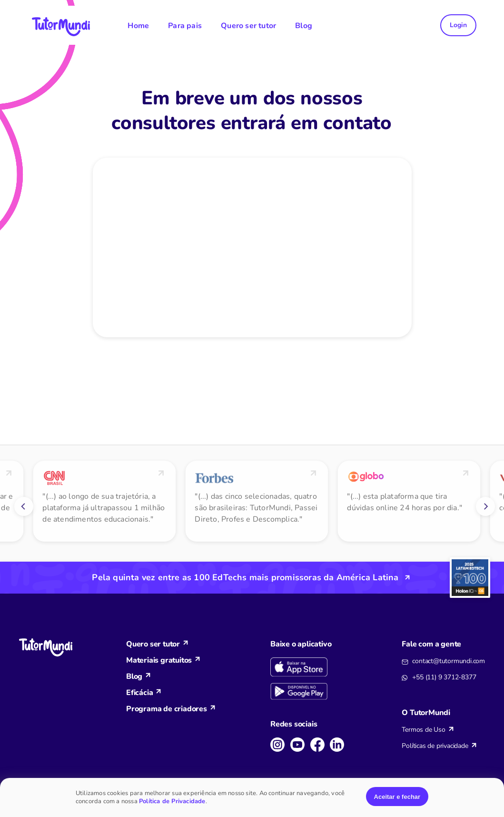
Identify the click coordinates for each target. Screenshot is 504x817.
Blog (304, 26)
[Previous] (24, 506)
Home (138, 26)
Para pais (185, 26)
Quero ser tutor (248, 26)
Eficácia (139, 693)
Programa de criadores (167, 709)
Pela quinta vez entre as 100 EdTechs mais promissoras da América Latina (245, 577)
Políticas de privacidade (435, 746)
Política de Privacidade (172, 801)
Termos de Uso (423, 730)
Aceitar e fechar (397, 797)
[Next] (485, 506)
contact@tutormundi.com (449, 661)
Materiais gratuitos (159, 660)
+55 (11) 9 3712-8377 (444, 677)
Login (458, 25)
